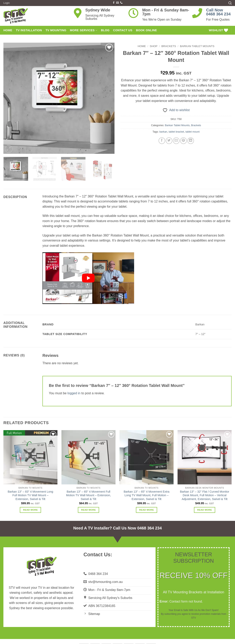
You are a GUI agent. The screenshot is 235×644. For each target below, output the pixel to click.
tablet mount (192, 132)
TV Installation (29, 30)
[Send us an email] (117, 3)
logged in (74, 393)
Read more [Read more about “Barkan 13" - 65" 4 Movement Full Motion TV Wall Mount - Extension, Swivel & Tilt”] (88, 510)
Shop (154, 46)
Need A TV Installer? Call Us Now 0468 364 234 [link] (117, 528)
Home (142, 46)
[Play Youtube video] (88, 278)
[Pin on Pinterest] (183, 141)
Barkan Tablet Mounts (197, 46)
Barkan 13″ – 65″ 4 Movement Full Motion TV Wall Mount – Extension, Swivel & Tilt (88, 495)
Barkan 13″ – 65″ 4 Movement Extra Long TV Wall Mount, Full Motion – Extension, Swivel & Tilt (147, 495)
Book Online (146, 30)
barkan (163, 132)
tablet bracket (176, 132)
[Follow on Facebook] (114, 3)
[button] (7, 3)
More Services (84, 30)
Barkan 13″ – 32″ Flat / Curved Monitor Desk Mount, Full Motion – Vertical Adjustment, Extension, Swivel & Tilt (205, 495)
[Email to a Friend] (176, 141)
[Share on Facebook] (162, 141)
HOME (8, 30)
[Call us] (121, 3)
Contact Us (123, 30)
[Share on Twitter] (169, 141)
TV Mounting (56, 30)
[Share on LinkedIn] (191, 141)
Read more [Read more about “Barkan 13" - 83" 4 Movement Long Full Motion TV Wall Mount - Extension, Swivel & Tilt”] (30, 510)
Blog (105, 30)
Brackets (169, 46)
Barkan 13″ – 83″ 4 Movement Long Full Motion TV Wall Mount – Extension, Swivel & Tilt (31, 495)
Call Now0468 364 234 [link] (218, 12)
